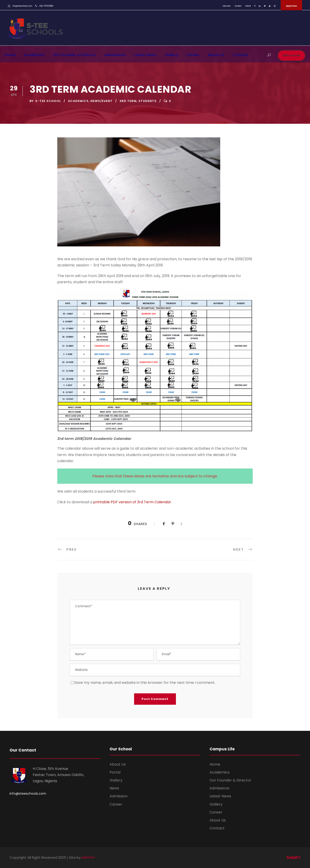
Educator (227, 6)
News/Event (101, 101)
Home (10, 55)
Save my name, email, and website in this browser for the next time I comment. (145, 683)
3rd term (128, 101)
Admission (119, 796)
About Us (216, 55)
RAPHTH (88, 857)
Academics (34, 55)
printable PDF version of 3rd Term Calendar (132, 502)
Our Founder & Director (74, 55)
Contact (241, 55)
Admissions (115, 55)
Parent (248, 6)
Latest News (145, 55)
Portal (115, 772)
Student (238, 6)
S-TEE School (48, 101)
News (114, 788)
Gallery (171, 55)
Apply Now (291, 6)
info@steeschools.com (28, 794)
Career (193, 55)
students (147, 101)
